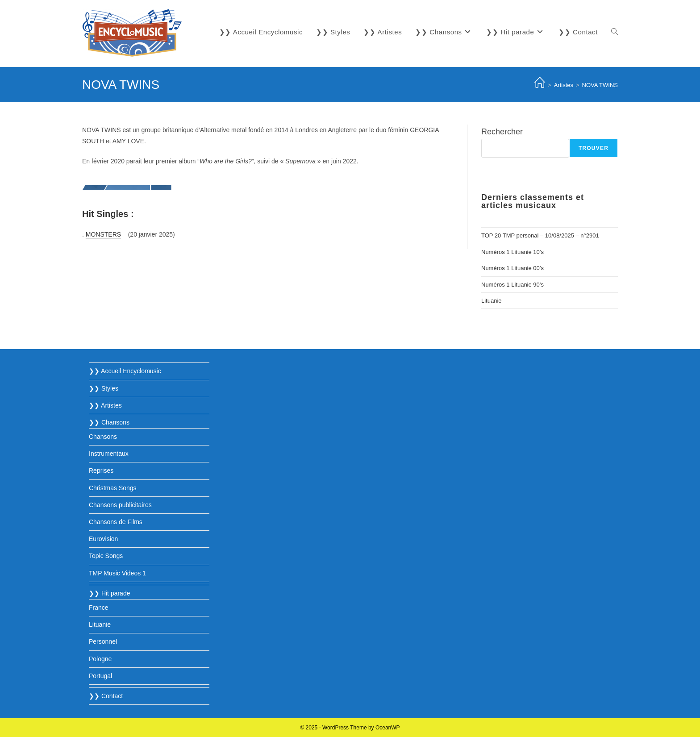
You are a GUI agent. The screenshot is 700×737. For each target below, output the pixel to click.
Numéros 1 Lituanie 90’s (512, 285)
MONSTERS (103, 234)
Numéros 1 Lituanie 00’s (512, 268)
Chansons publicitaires (120, 505)
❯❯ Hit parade (109, 593)
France (99, 608)
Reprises (101, 471)
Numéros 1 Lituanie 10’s (512, 252)
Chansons (103, 437)
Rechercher (502, 132)
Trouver (594, 148)
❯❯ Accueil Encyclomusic (125, 371)
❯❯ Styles (104, 388)
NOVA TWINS (600, 85)
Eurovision (103, 539)
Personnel (103, 641)
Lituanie (492, 301)
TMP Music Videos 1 (117, 573)
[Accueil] (540, 85)
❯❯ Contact (106, 696)
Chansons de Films (116, 522)
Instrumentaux (109, 454)
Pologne (100, 659)
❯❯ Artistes (105, 405)
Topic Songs (106, 556)
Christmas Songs (113, 488)
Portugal (100, 676)
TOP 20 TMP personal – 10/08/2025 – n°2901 (540, 235)
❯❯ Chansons (109, 422)
